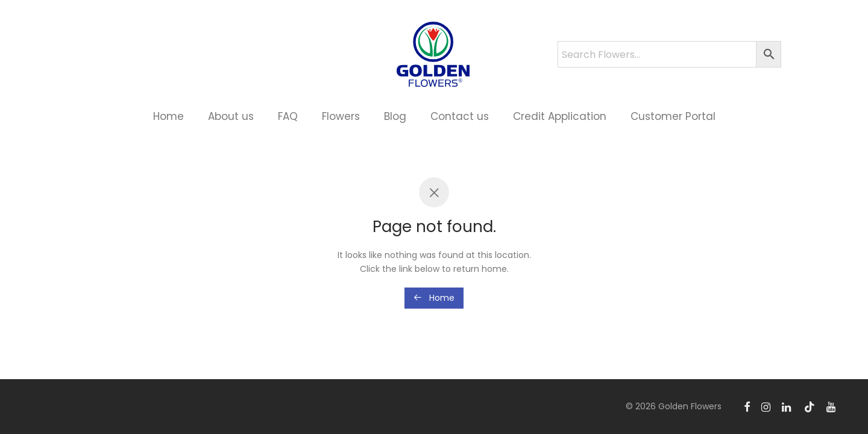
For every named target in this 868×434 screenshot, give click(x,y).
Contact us (460, 116)
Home (168, 116)
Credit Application (560, 116)
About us (231, 116)
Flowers (341, 116)
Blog (395, 116)
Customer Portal (673, 116)
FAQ (288, 116)
